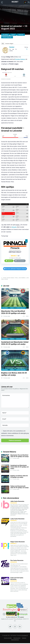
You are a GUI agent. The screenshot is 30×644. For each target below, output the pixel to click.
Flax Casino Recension (17, 560)
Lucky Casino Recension (17, 519)
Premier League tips (7, 37)
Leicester (6, 279)
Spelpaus (24, 638)
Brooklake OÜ (25, 635)
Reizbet (15, 2)
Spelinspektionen (15, 640)
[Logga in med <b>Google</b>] (25, 2)
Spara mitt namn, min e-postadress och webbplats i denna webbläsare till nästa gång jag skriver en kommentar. (15, 433)
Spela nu (9, 261)
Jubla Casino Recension (17, 501)
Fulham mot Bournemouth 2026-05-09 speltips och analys (20, 487)
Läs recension (20, 261)
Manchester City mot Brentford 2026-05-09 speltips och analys (13, 312)
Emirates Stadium (20, 59)
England (13, 35)
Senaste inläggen (9, 44)
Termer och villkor (8, 638)
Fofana (16, 278)
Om (3, 44)
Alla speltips (5, 35)
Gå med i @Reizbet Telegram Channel (15, 269)
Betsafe (14, 227)
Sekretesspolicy (17, 638)
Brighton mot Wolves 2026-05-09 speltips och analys (14, 374)
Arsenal (5, 278)
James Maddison (22, 278)
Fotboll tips (21, 35)
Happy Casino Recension (18, 542)
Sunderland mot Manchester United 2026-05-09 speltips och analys (15, 343)
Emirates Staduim (11, 278)
